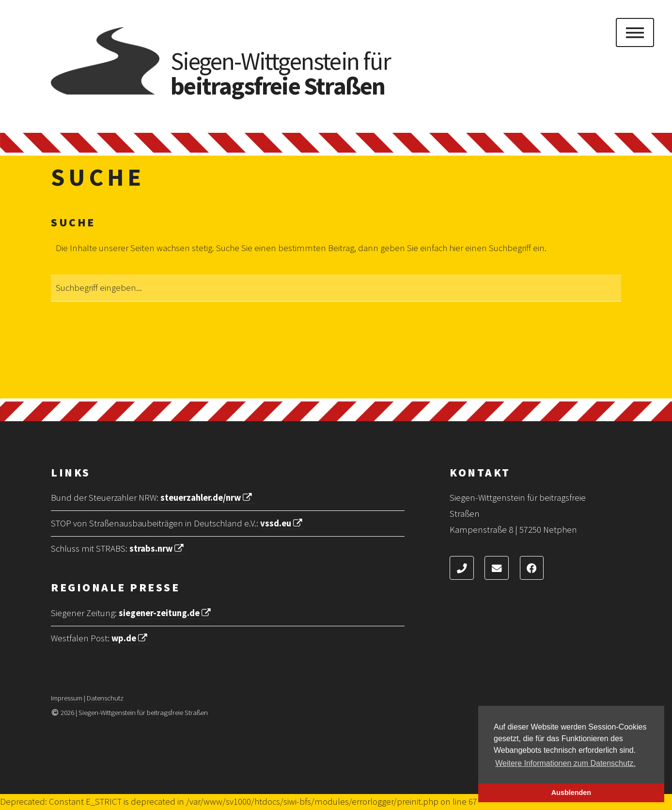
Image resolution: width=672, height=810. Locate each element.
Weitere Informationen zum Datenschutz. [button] (565, 763)
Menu (635, 32)
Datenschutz (105, 698)
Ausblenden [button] (571, 793)
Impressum (67, 698)
